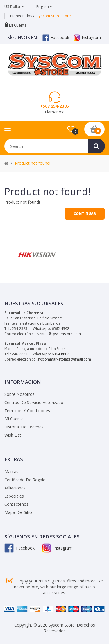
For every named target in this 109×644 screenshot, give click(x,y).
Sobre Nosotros (19, 394)
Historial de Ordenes (24, 427)
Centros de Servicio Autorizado (34, 402)
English (44, 6)
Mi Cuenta (14, 419)
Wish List (13, 435)
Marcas (11, 471)
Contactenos (16, 504)
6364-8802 (60, 354)
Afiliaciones (15, 488)
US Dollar (14, 6)
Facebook (56, 38)
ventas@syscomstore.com (59, 334)
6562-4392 (60, 329)
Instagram (87, 38)
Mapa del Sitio (18, 512)
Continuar (85, 214)
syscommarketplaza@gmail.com (64, 359)
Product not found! (33, 163)
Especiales (14, 496)
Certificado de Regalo (25, 480)
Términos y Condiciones (27, 411)
